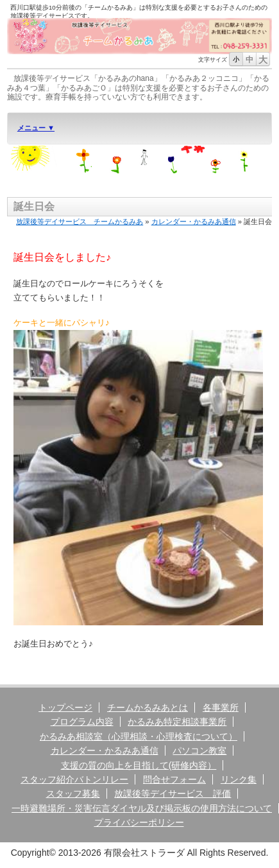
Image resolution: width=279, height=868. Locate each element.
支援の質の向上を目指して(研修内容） (139, 765)
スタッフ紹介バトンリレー (74, 779)
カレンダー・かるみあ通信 (194, 221)
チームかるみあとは (148, 707)
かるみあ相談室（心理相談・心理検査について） (139, 736)
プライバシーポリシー (139, 822)
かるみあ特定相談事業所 (177, 722)
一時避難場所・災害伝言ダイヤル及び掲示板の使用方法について (142, 808)
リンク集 (239, 779)
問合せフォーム (174, 779)
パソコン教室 (199, 751)
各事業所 (221, 707)
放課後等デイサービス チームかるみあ (80, 221)
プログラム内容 (82, 722)
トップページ (65, 707)
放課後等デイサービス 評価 (173, 794)
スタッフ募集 (73, 794)
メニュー (32, 128)
